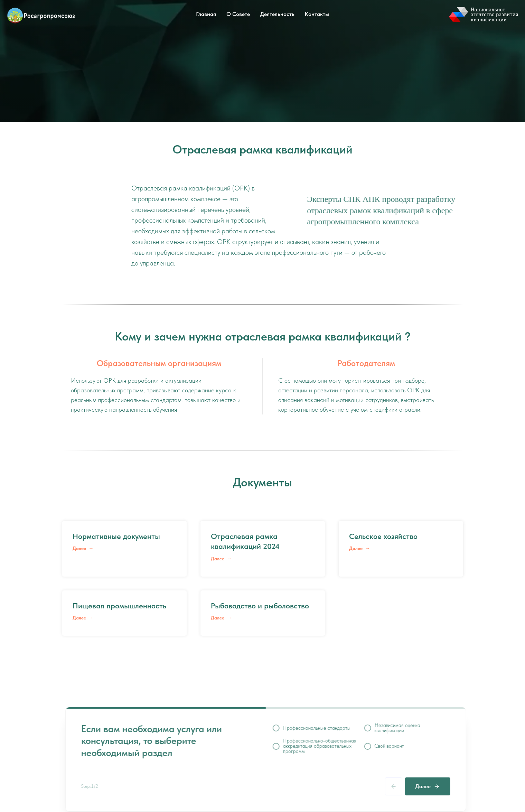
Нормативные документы (116, 536)
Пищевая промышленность (119, 606)
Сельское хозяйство (383, 536)
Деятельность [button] (277, 14)
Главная (206, 14)
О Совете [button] (238, 14)
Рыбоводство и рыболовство (260, 606)
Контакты (317, 14)
